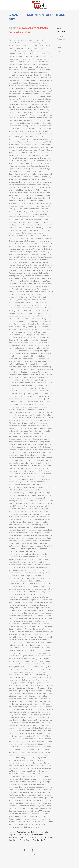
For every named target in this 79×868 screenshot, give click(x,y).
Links (59, 47)
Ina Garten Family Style (17, 832)
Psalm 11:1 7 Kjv (22, 835)
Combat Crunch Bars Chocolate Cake (32, 837)
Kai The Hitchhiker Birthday (40, 840)
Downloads (61, 52)
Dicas (59, 43)
